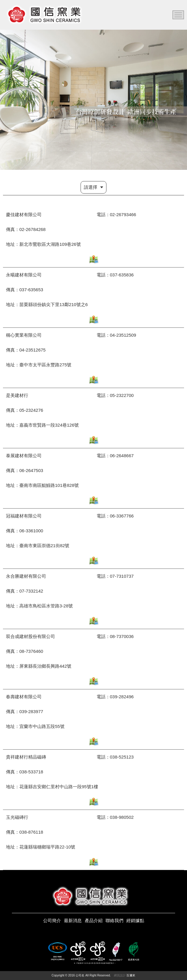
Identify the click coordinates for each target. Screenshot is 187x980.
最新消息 (73, 920)
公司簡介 (52, 920)
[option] (93, 100)
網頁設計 (120, 975)
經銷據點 (135, 920)
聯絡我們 (114, 920)
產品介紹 (94, 920)
